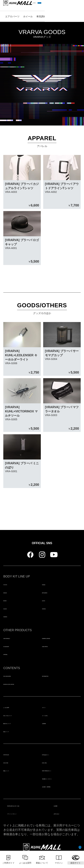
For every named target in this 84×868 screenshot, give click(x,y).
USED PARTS (52, 646)
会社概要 (60, 805)
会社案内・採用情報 (56, 786)
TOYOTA (9, 584)
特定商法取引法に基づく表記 (27, 805)
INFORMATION (53, 676)
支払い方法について (17, 715)
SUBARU (10, 616)
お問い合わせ (63, 813)
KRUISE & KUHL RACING (22, 684)
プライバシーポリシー (22, 813)
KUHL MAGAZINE (16, 676)
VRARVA (48, 608)
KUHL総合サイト (54, 754)
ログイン (48, 707)
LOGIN (59, 5)
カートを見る (51, 715)
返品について (12, 731)
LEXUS (47, 600)
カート (74, 5)
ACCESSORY (13, 646)
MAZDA (9, 600)
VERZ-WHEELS (14, 638)
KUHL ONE (50, 762)
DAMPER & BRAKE (56, 638)
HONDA (48, 584)
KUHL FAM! (11, 762)
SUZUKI (9, 608)
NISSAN (9, 592)
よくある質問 (12, 707)
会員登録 (48, 723)
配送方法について (15, 723)
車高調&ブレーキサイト (58, 778)
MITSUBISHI (51, 592)
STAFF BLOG (13, 754)
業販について (12, 770)
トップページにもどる (42, 506)
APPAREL (10, 654)
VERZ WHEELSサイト (58, 770)
